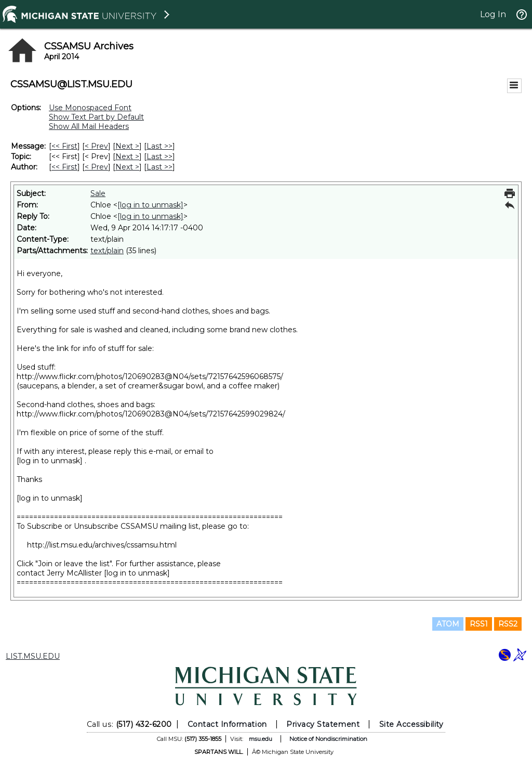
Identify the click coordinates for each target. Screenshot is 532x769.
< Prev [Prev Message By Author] (96, 167)
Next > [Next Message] (127, 146)
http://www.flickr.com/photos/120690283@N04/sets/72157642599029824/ (151, 414)
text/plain (107, 251)
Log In (493, 14)
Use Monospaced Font (90, 108)
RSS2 (508, 624)
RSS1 (479, 624)
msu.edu (261, 739)
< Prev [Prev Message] (96, 146)
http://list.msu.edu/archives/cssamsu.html (102, 545)
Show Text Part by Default (96, 117)
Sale (98, 193)
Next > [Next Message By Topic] (127, 157)
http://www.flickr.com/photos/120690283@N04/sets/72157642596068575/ (150, 376)
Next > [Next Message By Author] (127, 167)
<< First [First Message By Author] (64, 167)
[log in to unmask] (150, 205)
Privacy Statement (323, 724)
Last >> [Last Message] (159, 146)
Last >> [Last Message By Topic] (159, 157)
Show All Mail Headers (89, 126)
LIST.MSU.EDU (33, 656)
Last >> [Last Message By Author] (159, 167)
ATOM (448, 624)
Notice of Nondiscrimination (328, 739)
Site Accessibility (411, 724)
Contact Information (227, 724)
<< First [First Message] (64, 146)
